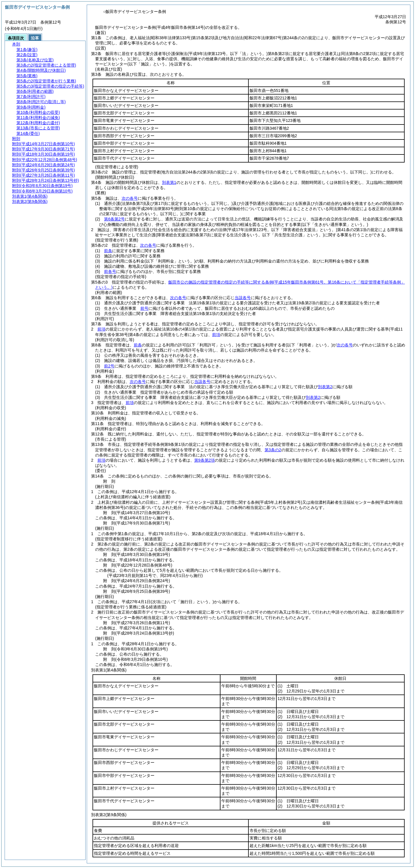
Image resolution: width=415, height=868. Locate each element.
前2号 (109, 366)
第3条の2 (273, 450)
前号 (144, 308)
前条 (108, 251)
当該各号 (243, 298)
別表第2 (325, 387)
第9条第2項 (205, 460)
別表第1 (169, 182)
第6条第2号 (114, 219)
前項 (101, 329)
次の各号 (130, 198)
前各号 (110, 271)
